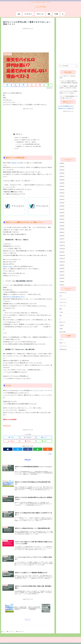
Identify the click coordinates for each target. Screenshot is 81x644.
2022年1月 (62, 239)
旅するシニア (63, 322)
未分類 (61, 329)
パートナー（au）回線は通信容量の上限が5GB (28, 145)
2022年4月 (62, 229)
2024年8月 (62, 183)
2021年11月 (62, 245)
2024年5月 (62, 190)
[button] (77, 66)
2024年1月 (62, 199)
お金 (61, 296)
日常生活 (62, 325)
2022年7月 (62, 219)
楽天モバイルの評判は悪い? (22, 138)
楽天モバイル (16, 163)
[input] (68, 66)
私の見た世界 (63, 332)
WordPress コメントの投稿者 (65, 108)
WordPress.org (63, 349)
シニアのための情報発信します (65, 106)
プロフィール (63, 306)
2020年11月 (62, 259)
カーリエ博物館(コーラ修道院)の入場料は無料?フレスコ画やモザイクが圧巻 (68, 87)
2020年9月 (62, 265)
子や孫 (61, 312)
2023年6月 (62, 213)
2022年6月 (62, 222)
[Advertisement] (28, 40)
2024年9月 (62, 180)
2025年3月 (62, 173)
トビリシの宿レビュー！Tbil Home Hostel (67, 77)
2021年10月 (62, 249)
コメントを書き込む (28, 626)
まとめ (16, 149)
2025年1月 (62, 176)
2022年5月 (62, 226)
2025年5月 (62, 167)
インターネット (63, 299)
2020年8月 (62, 268)
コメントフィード (64, 346)
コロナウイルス (63, 302)
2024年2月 (62, 196)
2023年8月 (62, 206)
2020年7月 (62, 272)
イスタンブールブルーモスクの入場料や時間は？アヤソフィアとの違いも (69, 92)
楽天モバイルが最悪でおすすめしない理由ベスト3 (27, 140)
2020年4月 (62, 278)
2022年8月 (62, 216)
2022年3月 (62, 232)
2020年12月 (62, 255)
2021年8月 (62, 252)
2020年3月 (62, 282)
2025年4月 (62, 170)
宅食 (61, 316)
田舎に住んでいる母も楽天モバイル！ (14, 297)
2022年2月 (62, 236)
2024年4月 (62, 193)
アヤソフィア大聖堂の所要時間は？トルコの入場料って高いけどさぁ (69, 97)
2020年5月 (62, 275)
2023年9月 (62, 203)
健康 (61, 309)
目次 (16, 134)
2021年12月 (62, 242)
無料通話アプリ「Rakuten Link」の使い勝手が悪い (29, 147)
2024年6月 (62, 186)
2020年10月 (62, 262)
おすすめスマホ (8, 426)
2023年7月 (62, 209)
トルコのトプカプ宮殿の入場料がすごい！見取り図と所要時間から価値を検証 (69, 82)
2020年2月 (62, 285)
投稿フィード (63, 343)
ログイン (62, 340)
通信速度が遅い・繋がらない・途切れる (26, 142)
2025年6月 (62, 163)
